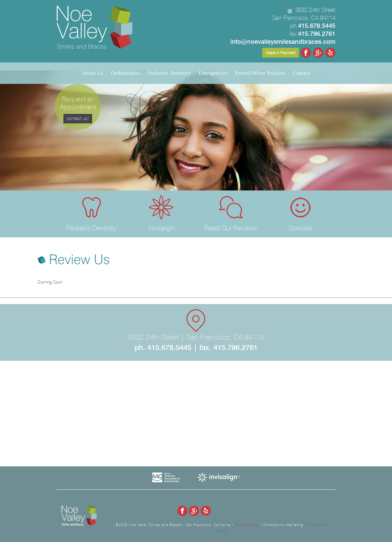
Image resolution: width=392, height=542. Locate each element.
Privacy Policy (247, 525)
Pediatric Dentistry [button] (170, 73)
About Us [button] (93, 73)
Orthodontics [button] (126, 73)
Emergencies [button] (213, 73)
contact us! (78, 118)
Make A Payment (281, 53)
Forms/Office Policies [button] (260, 73)
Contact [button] (302, 73)
